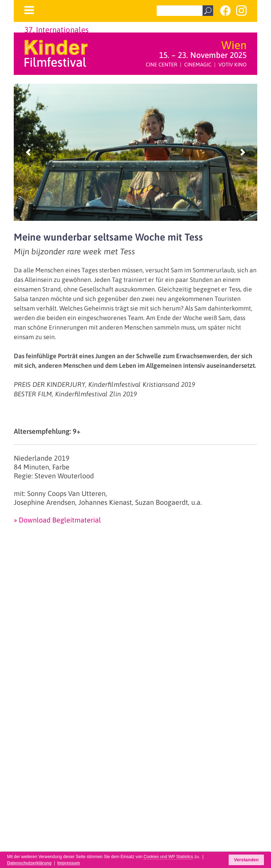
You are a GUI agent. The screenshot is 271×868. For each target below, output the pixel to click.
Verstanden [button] (246, 860)
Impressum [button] (68, 863)
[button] (28, 152)
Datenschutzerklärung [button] (29, 863)
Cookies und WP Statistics (168, 857)
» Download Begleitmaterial (57, 520)
